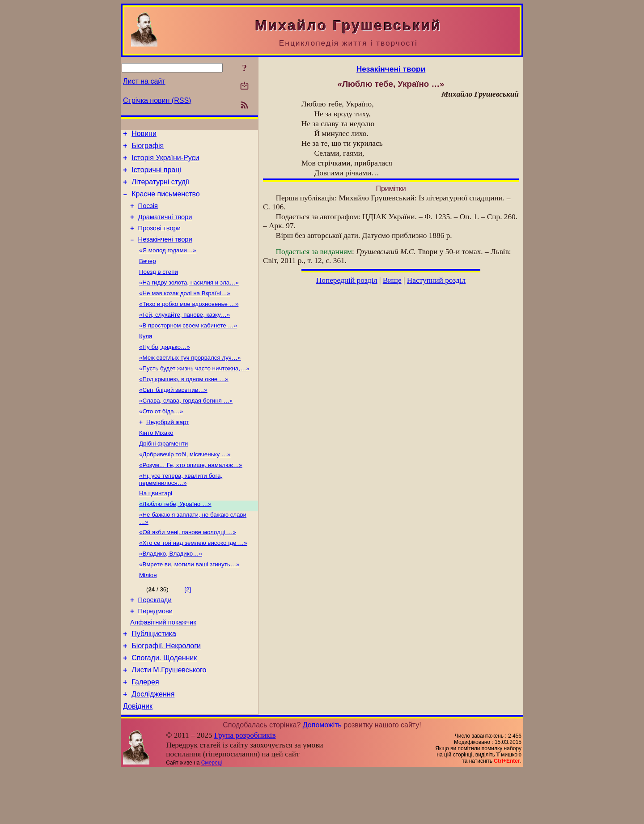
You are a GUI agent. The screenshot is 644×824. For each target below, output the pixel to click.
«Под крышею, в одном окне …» (184, 404)
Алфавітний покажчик (163, 667)
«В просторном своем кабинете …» (188, 346)
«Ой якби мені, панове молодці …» (188, 569)
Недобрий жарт (167, 451)
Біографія (148, 148)
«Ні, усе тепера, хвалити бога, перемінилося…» (181, 512)
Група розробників (245, 789)
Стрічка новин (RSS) (157, 100)
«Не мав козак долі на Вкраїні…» (185, 311)
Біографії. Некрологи (166, 693)
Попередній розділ (347, 280)
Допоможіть (322, 779)
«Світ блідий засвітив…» (173, 416)
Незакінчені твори (165, 253)
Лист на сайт (144, 81)
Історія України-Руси (165, 162)
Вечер (148, 276)
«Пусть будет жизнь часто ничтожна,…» (194, 393)
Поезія (148, 215)
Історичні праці (156, 175)
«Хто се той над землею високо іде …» (193, 580)
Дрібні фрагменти (163, 474)
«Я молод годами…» (168, 265)
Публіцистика (154, 679)
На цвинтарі (156, 527)
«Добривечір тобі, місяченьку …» (185, 486)
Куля (146, 358)
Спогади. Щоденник (164, 706)
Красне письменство (166, 202)
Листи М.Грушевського (169, 720)
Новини (144, 135)
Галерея (145, 733)
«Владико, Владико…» (171, 592)
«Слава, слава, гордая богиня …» (186, 427)
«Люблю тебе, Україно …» (175, 539)
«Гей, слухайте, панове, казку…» (184, 334)
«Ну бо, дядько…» (165, 369)
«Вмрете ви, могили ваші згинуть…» (189, 604)
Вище (392, 280)
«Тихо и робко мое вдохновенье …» (189, 323)
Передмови (155, 654)
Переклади (155, 641)
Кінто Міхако (156, 462)
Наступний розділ (436, 280)
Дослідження (153, 746)
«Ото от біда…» (161, 439)
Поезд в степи (159, 288)
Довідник (138, 760)
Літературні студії (160, 189)
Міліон (148, 615)
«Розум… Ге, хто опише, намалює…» (191, 497)
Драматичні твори (165, 228)
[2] (188, 630)
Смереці (212, 816)
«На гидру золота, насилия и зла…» (189, 299)
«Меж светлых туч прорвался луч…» (190, 381)
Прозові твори (159, 240)
